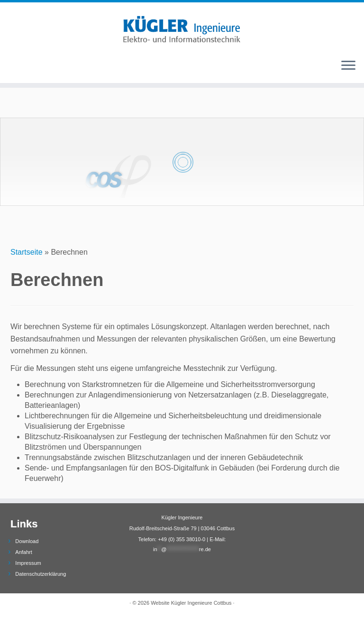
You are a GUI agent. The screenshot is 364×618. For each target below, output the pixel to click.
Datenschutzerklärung (41, 574)
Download (27, 541)
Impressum (28, 563)
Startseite (27, 252)
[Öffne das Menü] (348, 66)
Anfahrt (23, 552)
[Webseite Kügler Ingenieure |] (182, 27)
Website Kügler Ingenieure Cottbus (191, 603)
